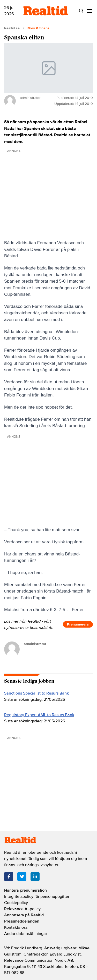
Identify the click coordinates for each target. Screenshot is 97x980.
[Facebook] (9, 877)
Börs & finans (38, 28)
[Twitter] (22, 877)
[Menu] (90, 11)
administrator (35, 644)
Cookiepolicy (16, 903)
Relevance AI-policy (22, 909)
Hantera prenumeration (25, 890)
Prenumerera (78, 624)
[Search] (81, 11)
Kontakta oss (16, 927)
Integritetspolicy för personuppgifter (37, 897)
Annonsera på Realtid (24, 915)
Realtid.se (12, 28)
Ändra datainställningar (26, 934)
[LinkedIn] (35, 877)
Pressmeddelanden (22, 921)
